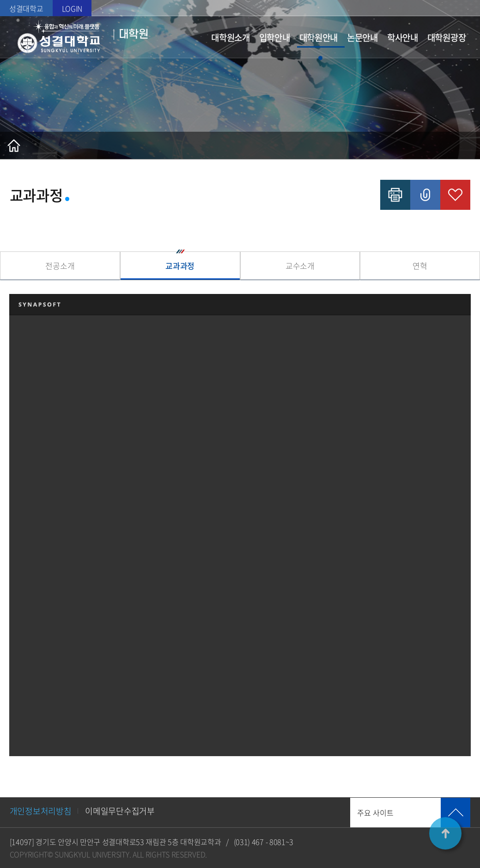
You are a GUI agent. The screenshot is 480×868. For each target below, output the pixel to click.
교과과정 (180, 266)
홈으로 (14, 146)
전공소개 (60, 266)
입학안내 (275, 37)
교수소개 (300, 266)
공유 (425, 195)
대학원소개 (231, 37)
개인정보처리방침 (41, 811)
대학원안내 (319, 37)
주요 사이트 (375, 813)
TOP (445, 833)
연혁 (420, 266)
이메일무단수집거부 (120, 811)
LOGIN (72, 8)
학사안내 (403, 37)
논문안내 (362, 37)
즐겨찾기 (455, 195)
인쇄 (395, 195)
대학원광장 (447, 37)
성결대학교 (26, 8)
